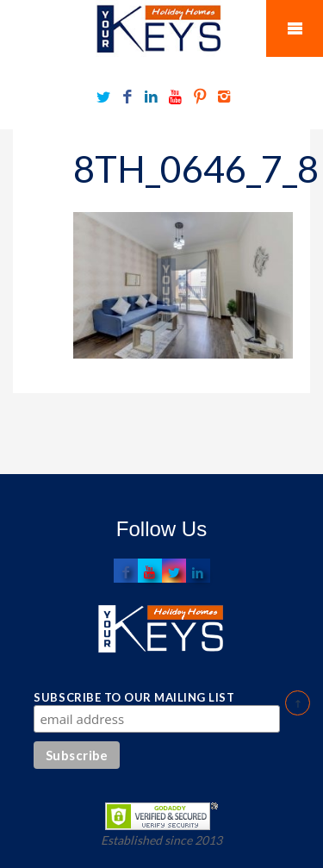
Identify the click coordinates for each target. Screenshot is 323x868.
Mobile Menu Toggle (295, 28)
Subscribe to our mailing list (134, 697)
